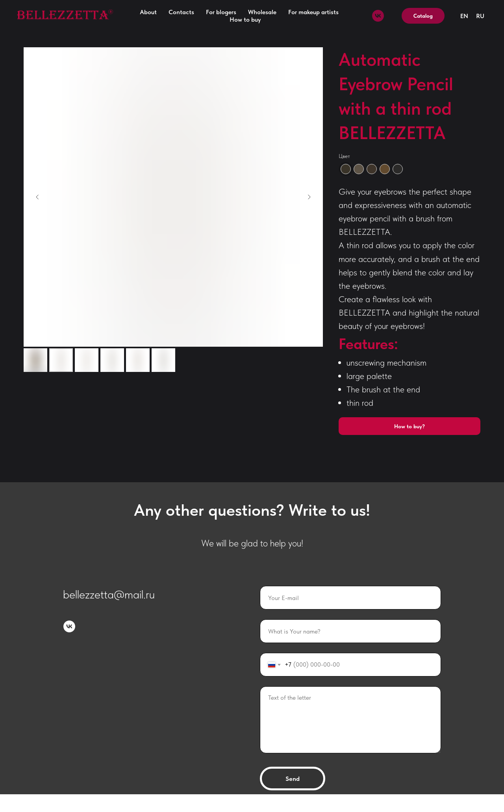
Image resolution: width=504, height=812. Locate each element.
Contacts (181, 12)
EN (464, 16)
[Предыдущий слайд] (37, 197)
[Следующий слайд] (309, 197)
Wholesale (262, 12)
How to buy (245, 20)
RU (480, 16)
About (148, 12)
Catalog (423, 16)
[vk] (378, 16)
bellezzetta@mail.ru (109, 594)
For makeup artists (313, 12)
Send (293, 779)
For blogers (221, 12)
